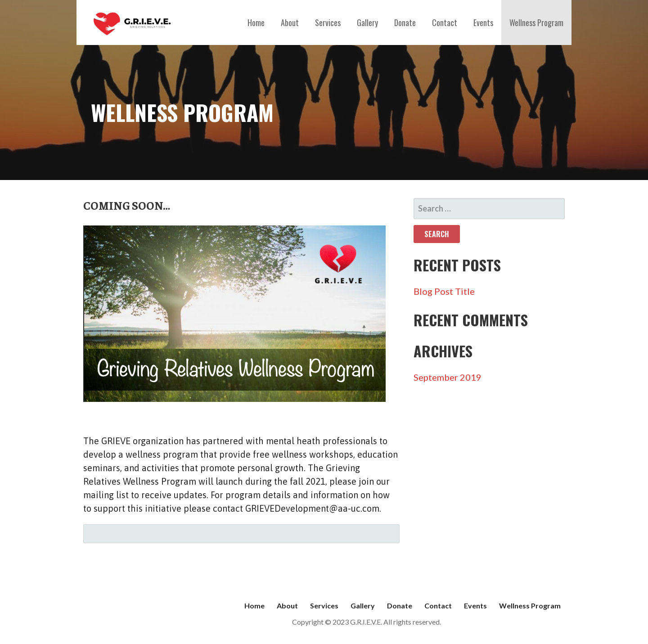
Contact (445, 23)
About (290, 23)
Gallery (367, 23)
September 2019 (448, 377)
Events (483, 23)
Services (328, 23)
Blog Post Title (444, 291)
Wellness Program (536, 23)
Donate (405, 23)
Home (256, 23)
